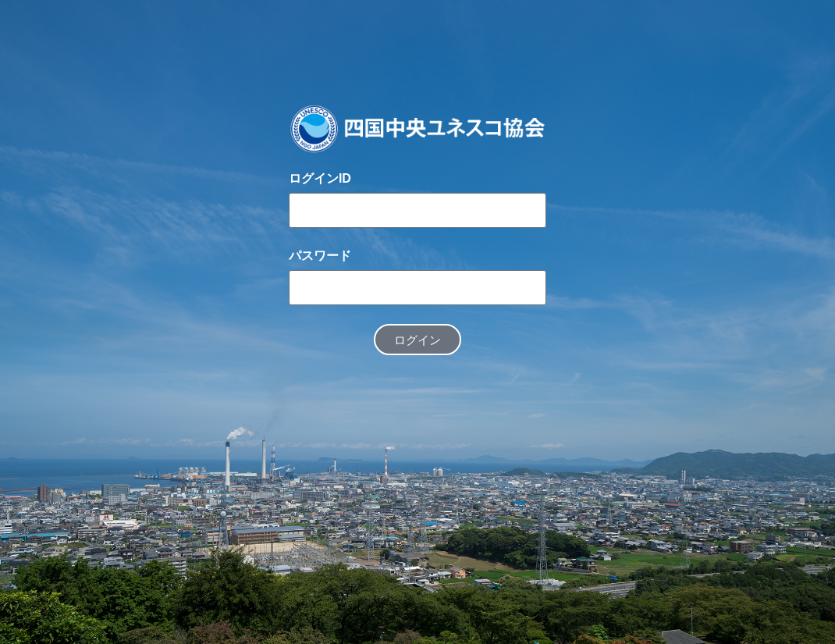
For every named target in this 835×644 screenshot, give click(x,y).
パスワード (320, 256)
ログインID (320, 178)
